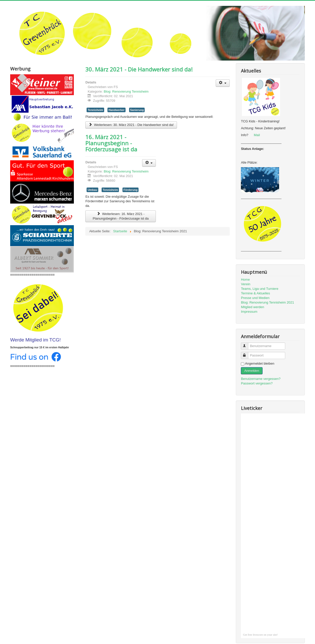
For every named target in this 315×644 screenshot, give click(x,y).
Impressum (249, 312)
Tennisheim (95, 110)
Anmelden (252, 371)
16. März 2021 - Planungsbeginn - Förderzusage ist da (111, 143)
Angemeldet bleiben (260, 363)
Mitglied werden (252, 307)
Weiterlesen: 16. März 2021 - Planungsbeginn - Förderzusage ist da (121, 216)
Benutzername (247, 344)
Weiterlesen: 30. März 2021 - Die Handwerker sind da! (131, 125)
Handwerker (117, 110)
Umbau (92, 190)
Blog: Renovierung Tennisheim (126, 91)
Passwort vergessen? (257, 383)
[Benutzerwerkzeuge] (223, 83)
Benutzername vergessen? (261, 379)
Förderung (131, 190)
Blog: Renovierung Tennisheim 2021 (268, 302)
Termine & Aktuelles (255, 293)
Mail (257, 135)
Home (245, 280)
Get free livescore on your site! (260, 635)
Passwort (247, 353)
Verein (246, 284)
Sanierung (137, 110)
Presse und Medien (255, 298)
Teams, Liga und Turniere (260, 289)
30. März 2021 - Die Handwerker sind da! (139, 69)
